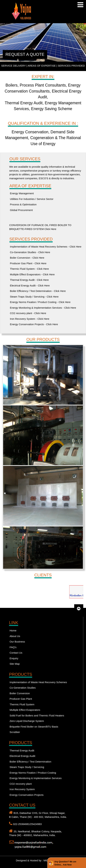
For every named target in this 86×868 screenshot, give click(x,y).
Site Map (15, 664)
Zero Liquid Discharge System (27, 721)
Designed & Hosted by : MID (32, 860)
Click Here (50, 229)
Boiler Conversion (20, 693)
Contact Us (16, 653)
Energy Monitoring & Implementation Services (36, 778)
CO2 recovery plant (21, 784)
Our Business (17, 642)
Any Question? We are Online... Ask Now (65, 863)
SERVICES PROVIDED (71, 66)
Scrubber (15, 732)
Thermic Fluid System (22, 704)
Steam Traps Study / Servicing (27, 767)
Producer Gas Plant (21, 699)
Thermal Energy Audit (22, 750)
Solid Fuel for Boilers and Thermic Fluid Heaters (37, 715)
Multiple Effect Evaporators (25, 710)
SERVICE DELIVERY (13, 66)
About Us (15, 636)
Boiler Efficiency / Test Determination (30, 762)
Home (13, 630)
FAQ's (13, 647)
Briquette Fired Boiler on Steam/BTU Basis (34, 727)
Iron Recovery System (22, 789)
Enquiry (14, 658)
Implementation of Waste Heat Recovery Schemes (38, 682)
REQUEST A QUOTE (25, 54)
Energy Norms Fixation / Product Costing (33, 773)
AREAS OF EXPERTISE (42, 66)
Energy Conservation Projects (27, 795)
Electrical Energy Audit (22, 756)
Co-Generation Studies (23, 688)
